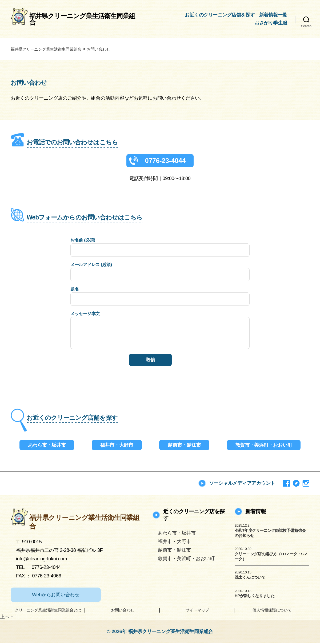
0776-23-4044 (165, 161)
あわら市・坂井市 (47, 446)
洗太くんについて (250, 578)
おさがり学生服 (271, 23)
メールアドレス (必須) (160, 273)
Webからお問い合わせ (56, 596)
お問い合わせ (123, 611)
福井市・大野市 (117, 446)
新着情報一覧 (273, 15)
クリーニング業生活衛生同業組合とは (48, 611)
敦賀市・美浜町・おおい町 (264, 446)
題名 (160, 297)
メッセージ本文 (160, 331)
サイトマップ (197, 611)
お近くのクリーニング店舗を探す (220, 15)
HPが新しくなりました (255, 596)
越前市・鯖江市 (184, 446)
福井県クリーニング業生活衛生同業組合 (82, 19)
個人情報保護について (272, 611)
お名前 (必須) (160, 248)
